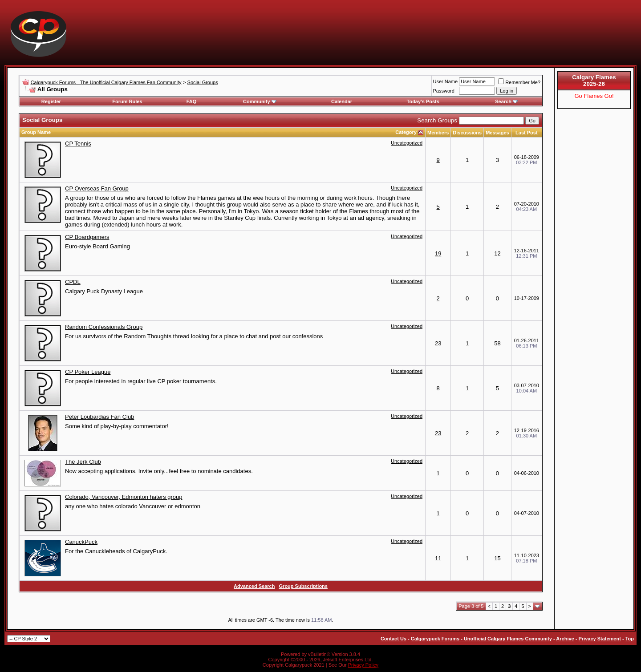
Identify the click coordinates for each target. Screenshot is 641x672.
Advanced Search (254, 586)
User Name (446, 81)
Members (438, 133)
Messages (497, 133)
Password (444, 91)
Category (406, 132)
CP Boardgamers (87, 237)
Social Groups (203, 82)
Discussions (467, 133)
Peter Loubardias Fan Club (99, 417)
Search (506, 101)
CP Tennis (78, 144)
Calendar (342, 101)
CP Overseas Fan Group (97, 188)
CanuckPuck (81, 542)
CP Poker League (88, 372)
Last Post (527, 133)
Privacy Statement (599, 639)
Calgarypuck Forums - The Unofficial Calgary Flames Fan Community (106, 82)
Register (51, 101)
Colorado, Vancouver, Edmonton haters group (124, 497)
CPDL (73, 282)
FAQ (192, 101)
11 (438, 558)
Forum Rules (127, 101)
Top (630, 639)
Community (260, 101)
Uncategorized (407, 143)
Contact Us (394, 639)
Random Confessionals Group (104, 327)
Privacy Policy (363, 665)
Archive (565, 639)
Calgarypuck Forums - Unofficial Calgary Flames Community (481, 639)
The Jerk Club (83, 462)
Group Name (36, 132)
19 (438, 253)
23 (438, 343)
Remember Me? (519, 82)
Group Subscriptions (303, 586)
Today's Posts (423, 101)
